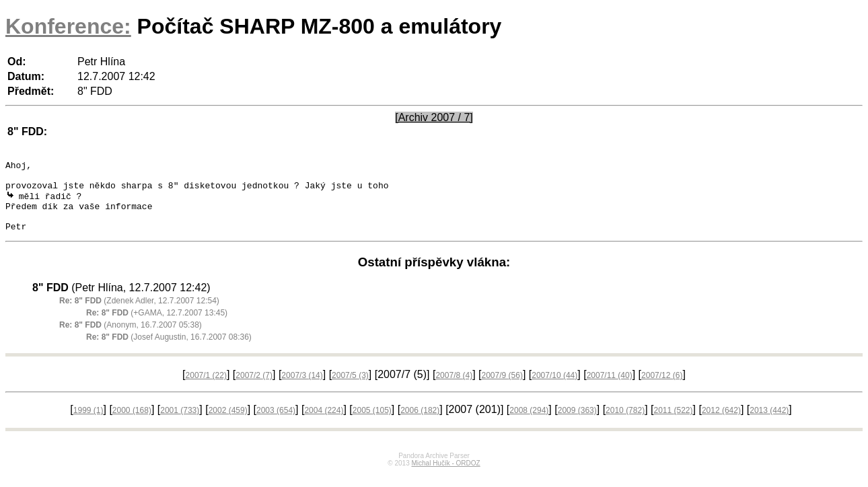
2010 (625, 424)
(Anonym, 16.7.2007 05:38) (131, 338)
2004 (324, 424)
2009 (577, 424)
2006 (420, 424)
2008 (529, 424)
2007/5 (350, 389)
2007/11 (610, 389)
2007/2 (254, 389)
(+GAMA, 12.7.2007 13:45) (157, 326)
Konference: (68, 26)
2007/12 (662, 389)
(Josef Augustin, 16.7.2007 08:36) (169, 350)
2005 (372, 424)
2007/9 (502, 389)
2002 (228, 424)
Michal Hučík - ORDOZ (445, 477)
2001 (180, 424)
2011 (673, 424)
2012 (721, 424)
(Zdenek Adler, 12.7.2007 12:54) (139, 314)
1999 (88, 424)
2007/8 (454, 389)
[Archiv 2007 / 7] (434, 117)
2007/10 (554, 389)
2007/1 (206, 389)
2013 (769, 424)
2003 (276, 424)
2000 (132, 424)
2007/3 (302, 389)
